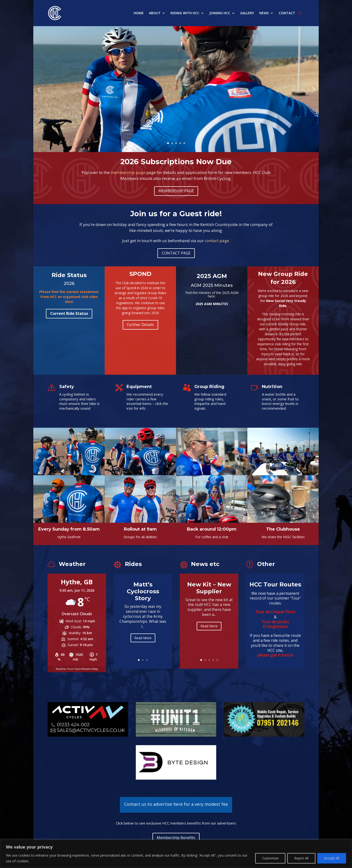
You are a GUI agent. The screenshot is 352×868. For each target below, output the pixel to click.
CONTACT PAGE (176, 253)
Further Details (140, 325)
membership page (128, 172)
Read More (143, 645)
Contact (287, 13)
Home (139, 13)
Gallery (247, 13)
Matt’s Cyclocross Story (143, 598)
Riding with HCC (185, 13)
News (264, 13)
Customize (270, 858)
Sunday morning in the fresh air (175, 88)
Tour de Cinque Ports (275, 612)
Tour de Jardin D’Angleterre (275, 624)
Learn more (175, 114)
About (155, 13)
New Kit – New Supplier (209, 594)
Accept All (332, 858)
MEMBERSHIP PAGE (176, 191)
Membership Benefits (176, 838)
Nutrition (272, 387)
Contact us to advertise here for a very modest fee (176, 804)
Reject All (301, 858)
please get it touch (275, 655)
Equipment (139, 387)
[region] (176, 854)
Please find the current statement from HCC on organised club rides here (69, 297)
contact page (217, 241)
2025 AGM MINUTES (212, 304)
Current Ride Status (69, 313)
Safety (67, 387)
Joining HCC (220, 13)
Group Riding (209, 387)
